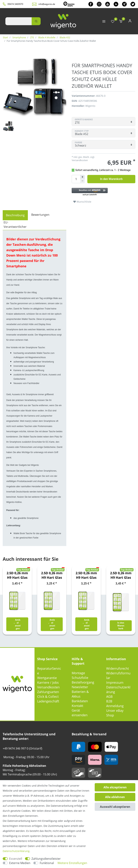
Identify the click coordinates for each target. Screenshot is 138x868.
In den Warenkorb (111, 179)
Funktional (47, 863)
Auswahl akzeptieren (115, 807)
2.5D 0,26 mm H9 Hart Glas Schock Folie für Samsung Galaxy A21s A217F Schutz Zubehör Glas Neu (52, 575)
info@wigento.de (47, 4)
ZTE (32, 37)
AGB (109, 696)
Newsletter (80, 687)
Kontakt (77, 706)
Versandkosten (80, 160)
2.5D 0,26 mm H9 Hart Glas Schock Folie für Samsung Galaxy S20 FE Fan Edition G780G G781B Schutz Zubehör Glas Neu (86, 575)
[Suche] (36, 21)
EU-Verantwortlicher (15, 225)
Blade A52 (65, 37)
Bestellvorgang (83, 682)
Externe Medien (20, 863)
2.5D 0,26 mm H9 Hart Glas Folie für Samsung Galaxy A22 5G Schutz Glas (17, 575)
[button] (103, 192)
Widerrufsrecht (118, 668)
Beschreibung (15, 215)
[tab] (15, 215)
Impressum (115, 682)
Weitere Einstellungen (72, 863)
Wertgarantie (47, 678)
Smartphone (19, 37)
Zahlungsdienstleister (46, 859)
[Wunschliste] (113, 22)
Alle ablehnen (115, 797)
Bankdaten (80, 701)
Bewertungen (40, 215)
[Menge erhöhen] (82, 177)
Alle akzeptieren (115, 787)
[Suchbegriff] (19, 21)
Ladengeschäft (48, 701)
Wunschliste (82, 202)
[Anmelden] (130, 22)
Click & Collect (48, 696)
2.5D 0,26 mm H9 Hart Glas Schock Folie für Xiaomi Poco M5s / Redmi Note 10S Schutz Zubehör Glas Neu (121, 575)
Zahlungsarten (48, 692)
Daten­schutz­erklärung (16, 851)
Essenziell (16, 859)
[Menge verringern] (82, 181)
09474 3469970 (15, 4)
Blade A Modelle (47, 37)
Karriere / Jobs (48, 682)
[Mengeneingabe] (76, 179)
